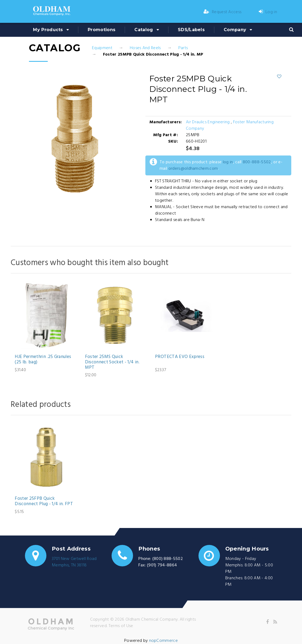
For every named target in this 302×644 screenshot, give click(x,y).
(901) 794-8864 (162, 565)
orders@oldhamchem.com (193, 169)
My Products (48, 30)
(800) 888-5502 (168, 559)
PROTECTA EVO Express (180, 357)
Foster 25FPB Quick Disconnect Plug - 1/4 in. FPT (44, 502)
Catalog (144, 30)
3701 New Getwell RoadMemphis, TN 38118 (74, 562)
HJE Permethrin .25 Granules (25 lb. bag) (43, 360)
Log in (268, 12)
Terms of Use (121, 626)
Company (235, 30)
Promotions (102, 30)
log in (228, 162)
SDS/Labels (191, 30)
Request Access (223, 12)
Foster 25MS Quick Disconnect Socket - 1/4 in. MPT (112, 362)
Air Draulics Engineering (208, 122)
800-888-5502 (257, 162)
